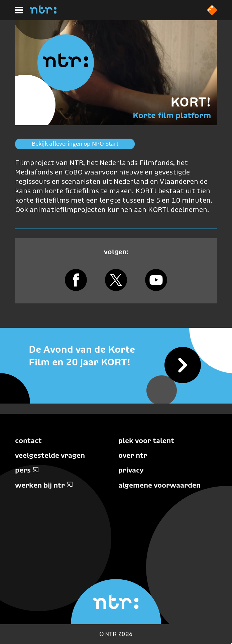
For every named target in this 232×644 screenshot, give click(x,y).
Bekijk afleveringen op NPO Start (75, 144)
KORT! (191, 102)
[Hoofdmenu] (19, 10)
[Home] (43, 12)
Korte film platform (172, 115)
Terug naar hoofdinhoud (231, 643)
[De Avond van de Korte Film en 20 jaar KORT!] (116, 356)
